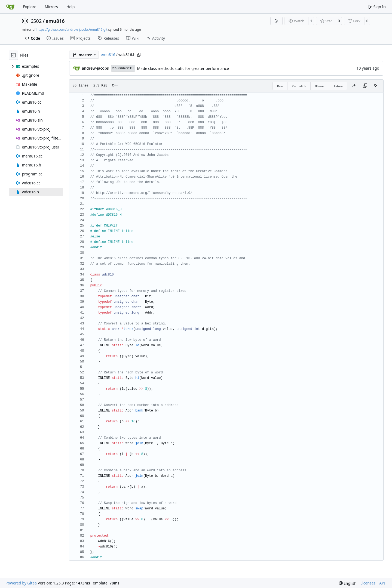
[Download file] (354, 86)
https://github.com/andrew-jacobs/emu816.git (72, 30)
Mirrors (51, 7)
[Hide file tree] (13, 55)
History (338, 86)
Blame (319, 86)
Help (71, 7)
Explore (30, 7)
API (382, 583)
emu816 (55, 21)
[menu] (348, 583)
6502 (36, 21)
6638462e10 (123, 68)
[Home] (10, 7)
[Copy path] (139, 55)
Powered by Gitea (21, 583)
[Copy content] (365, 86)
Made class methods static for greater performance (183, 68)
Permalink (299, 86)
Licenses (368, 583)
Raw (280, 86)
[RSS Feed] (277, 21)
